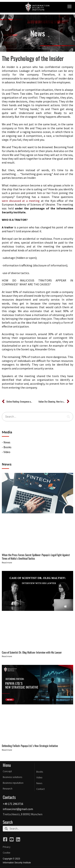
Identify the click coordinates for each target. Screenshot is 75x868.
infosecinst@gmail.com (18, 809)
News (39, 783)
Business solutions (12, 777)
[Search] (68, 417)
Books (40, 772)
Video (39, 777)
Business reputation (13, 783)
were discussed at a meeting (21, 201)
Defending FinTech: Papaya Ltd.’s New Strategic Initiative (30, 746)
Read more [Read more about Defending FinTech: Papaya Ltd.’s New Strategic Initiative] (7, 750)
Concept (7, 771)
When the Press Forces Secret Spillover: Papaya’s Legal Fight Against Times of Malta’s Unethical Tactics (36, 557)
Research (8, 789)
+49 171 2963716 (13, 804)
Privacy (7, 847)
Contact (40, 789)
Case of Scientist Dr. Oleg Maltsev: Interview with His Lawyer (32, 652)
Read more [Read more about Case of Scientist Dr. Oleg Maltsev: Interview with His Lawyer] (7, 656)
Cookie (6, 853)
